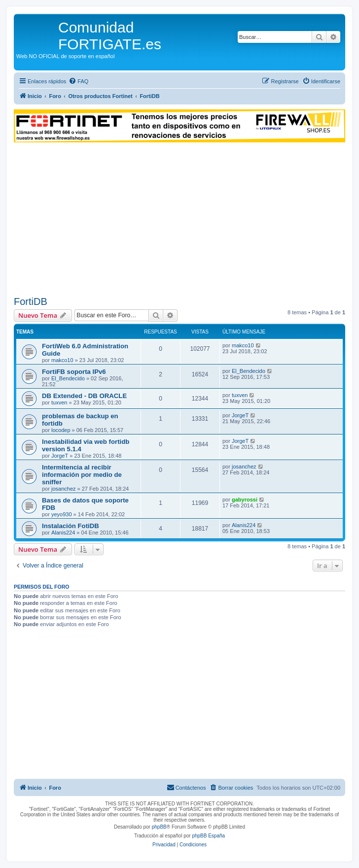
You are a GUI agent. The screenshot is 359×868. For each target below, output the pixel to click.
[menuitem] (78, 81)
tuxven (59, 402)
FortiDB (31, 301)
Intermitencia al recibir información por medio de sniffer (82, 475)
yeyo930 (62, 514)
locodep (61, 430)
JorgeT (240, 415)
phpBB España (208, 836)
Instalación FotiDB (71, 526)
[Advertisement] (179, 219)
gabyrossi (245, 500)
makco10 (62, 360)
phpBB (159, 827)
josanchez (64, 489)
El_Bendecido (68, 378)
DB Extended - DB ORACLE (84, 396)
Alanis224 (63, 533)
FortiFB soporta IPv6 (74, 372)
